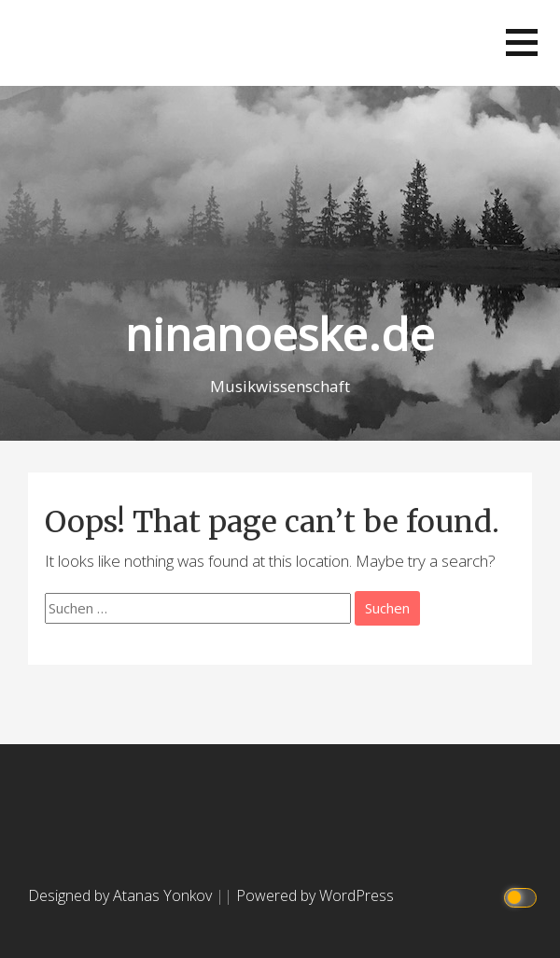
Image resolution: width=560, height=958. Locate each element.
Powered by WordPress (315, 895)
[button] (522, 42)
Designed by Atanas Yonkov (122, 895)
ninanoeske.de (280, 334)
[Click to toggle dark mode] (523, 896)
